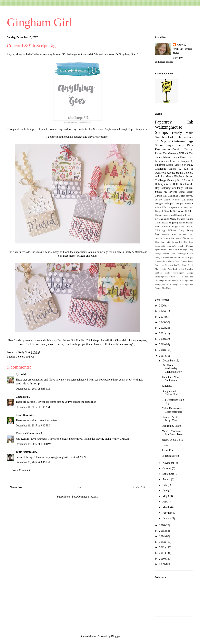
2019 (162, 344)
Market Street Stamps (178, 261)
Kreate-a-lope (161, 261)
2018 (162, 350)
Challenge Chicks (165, 169)
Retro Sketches (186, 269)
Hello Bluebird (181, 184)
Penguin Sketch (170, 456)
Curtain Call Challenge (166, 196)
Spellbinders (160, 250)
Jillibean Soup (176, 230)
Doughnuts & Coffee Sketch (171, 393)
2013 (162, 542)
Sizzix (190, 192)
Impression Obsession (174, 215)
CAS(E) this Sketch (179, 234)
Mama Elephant (175, 176)
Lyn (18, 374)
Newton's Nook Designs (180, 246)
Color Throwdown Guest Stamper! (172, 410)
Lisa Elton (22, 415)
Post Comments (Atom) (85, 497)
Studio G (174, 277)
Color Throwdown (181, 137)
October (167, 468)
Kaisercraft (160, 246)
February (168, 513)
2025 (162, 311)
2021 (162, 333)
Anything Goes (128, 54)
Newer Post (16, 487)
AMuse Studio (175, 173)
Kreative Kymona (26, 433)
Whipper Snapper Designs (179, 203)
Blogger (115, 636)
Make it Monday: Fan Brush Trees (172, 433)
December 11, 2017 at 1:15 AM (33, 407)
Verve (169, 184)
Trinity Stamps (172, 280)
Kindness (167, 386)
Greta (19, 397)
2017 (162, 356)
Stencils (168, 211)
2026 (162, 306)
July (165, 485)
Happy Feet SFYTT (173, 440)
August (167, 479)
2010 (162, 559)
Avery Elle (161, 207)
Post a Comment (21, 470)
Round (165, 445)
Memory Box (174, 180)
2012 (162, 547)
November (169, 463)
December (168, 361)
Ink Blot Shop (186, 242)
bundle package (74, 137)
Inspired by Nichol (172, 426)
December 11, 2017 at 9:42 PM (33, 426)
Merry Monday (178, 219)
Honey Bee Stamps (172, 257)
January (167, 518)
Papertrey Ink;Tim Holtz (176, 265)
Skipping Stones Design (181, 223)
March (166, 507)
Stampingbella (161, 277)
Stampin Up (186, 161)
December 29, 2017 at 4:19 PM (33, 462)
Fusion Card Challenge (174, 253)
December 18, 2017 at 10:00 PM (33, 444)
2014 (162, 536)
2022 (162, 328)
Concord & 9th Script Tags (170, 419)
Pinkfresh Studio (164, 165)
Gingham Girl (40, 22)
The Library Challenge (166, 227)
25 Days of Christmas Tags (174, 141)
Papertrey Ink (174, 122)
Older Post (139, 487)
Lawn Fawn (179, 157)
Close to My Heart (171, 238)
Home (78, 487)
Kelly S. (181, 45)
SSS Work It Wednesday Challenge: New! (173, 368)
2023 (162, 322)
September (169, 474)
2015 (162, 531)
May (165, 496)
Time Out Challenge (177, 250)
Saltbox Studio (163, 273)
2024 (162, 317)
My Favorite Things (175, 192)
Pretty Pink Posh (169, 269)
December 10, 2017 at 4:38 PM (33, 389)
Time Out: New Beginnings (170, 379)
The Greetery (170, 153)
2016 (162, 525)
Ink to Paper (187, 257)
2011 (162, 553)
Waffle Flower (172, 200)
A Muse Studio (186, 227)
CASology (160, 230)
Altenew (165, 234)
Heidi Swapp (172, 242)
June (165, 491)
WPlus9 (183, 153)
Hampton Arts (175, 207)
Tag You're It (180, 211)
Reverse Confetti (170, 161)
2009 (162, 564)
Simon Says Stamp (170, 145)
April (166, 502)
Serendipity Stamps (183, 273)
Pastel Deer (168, 451)
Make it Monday (184, 165)
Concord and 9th (25, 357)
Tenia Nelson (23, 452)
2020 (162, 339)
